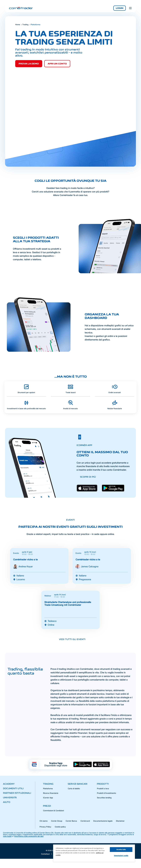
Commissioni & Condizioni (54, 811)
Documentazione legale (103, 821)
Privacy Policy (45, 827)
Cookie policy (60, 827)
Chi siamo (44, 821)
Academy (9, 784)
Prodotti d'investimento (107, 793)
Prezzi (47, 806)
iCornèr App (48, 798)
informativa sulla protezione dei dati (29, 836)
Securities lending (104, 798)
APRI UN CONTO (57, 64)
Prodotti (103, 784)
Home (18, 24)
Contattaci (45, 854)
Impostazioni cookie (121, 856)
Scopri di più (88, 477)
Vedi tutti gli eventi (72, 639)
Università (10, 798)
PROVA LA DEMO (29, 64)
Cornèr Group (57, 821)
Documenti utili (13, 788)
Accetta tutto (121, 849)
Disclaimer (120, 821)
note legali (7, 836)
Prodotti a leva (103, 788)
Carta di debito (74, 788)
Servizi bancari (78, 784)
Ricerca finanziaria (51, 793)
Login (120, 8)
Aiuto (7, 802)
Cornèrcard (85, 821)
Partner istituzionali (17, 793)
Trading (25, 24)
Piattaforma (48, 788)
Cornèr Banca (71, 821)
